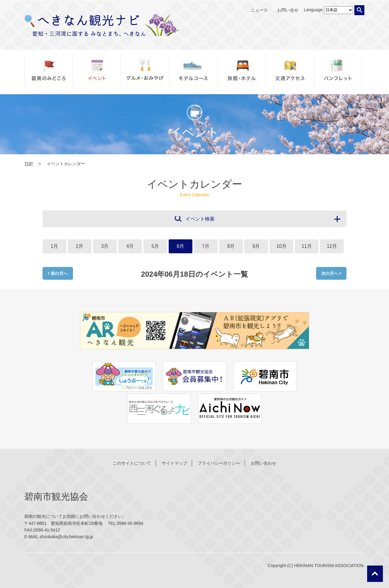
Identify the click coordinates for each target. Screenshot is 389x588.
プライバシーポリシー (219, 463)
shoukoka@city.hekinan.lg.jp (66, 537)
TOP (29, 164)
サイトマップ (174, 463)
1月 (55, 246)
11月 (307, 246)
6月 (181, 246)
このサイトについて (132, 463)
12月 (332, 246)
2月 (80, 246)
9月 (256, 246)
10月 (281, 246)
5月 (155, 246)
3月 (105, 246)
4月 (130, 246)
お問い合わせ (263, 463)
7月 (206, 246)
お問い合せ (288, 10)
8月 (231, 246)
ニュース (259, 10)
